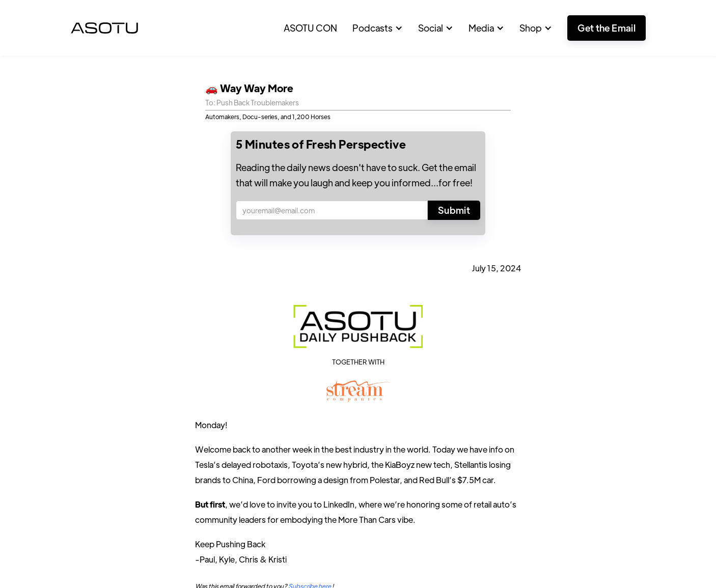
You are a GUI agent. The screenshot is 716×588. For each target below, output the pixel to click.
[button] (378, 28)
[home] (104, 28)
